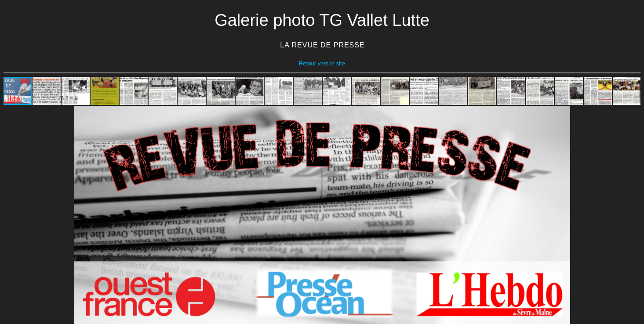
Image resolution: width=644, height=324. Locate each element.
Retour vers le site (322, 63)
